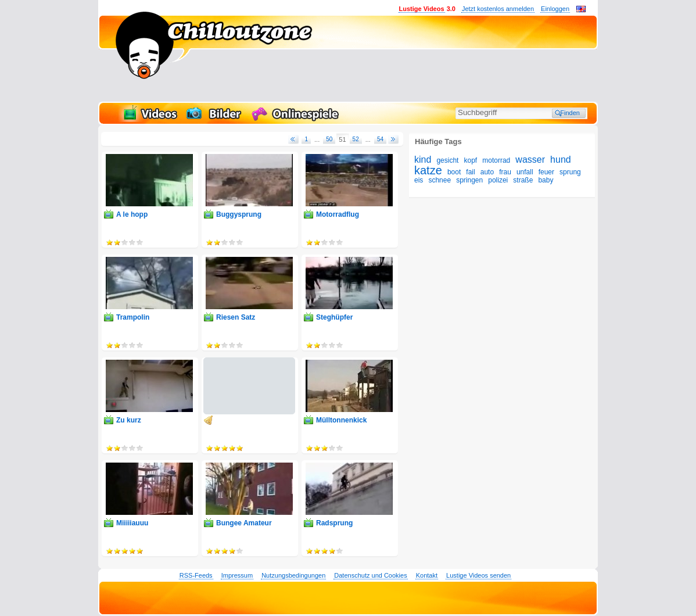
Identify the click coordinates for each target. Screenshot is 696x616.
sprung (570, 172)
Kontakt (427, 575)
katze (428, 170)
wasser (530, 160)
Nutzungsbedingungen (293, 575)
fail (470, 172)
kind (423, 160)
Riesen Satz (236, 317)
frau (505, 172)
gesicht (447, 160)
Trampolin (133, 317)
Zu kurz (129, 420)
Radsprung (334, 523)
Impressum (237, 575)
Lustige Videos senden (478, 575)
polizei (498, 180)
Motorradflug (338, 214)
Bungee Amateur (244, 523)
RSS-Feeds (196, 575)
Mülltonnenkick (341, 420)
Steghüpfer (334, 317)
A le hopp (132, 214)
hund (561, 160)
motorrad (496, 160)
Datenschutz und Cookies (370, 575)
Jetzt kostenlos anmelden (498, 9)
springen (469, 180)
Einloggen (555, 9)
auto (487, 172)
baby (546, 180)
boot (454, 172)
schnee (440, 180)
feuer (546, 172)
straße (523, 180)
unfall (525, 172)
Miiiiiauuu (132, 523)
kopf (471, 160)
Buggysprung (239, 214)
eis (419, 180)
